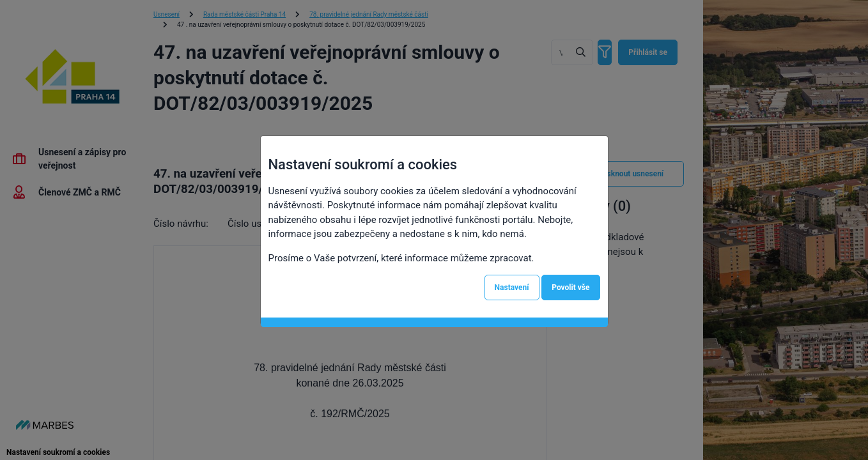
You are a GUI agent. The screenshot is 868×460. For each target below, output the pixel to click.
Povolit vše (570, 287)
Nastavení (512, 287)
